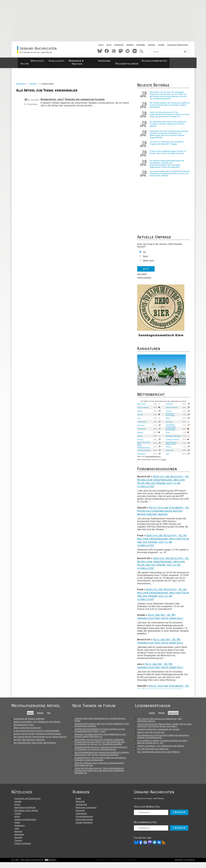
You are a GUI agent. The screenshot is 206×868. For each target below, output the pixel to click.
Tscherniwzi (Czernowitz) (172, 417)
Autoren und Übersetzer (25, 825)
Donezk (171, 449)
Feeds (17, 828)
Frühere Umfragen (148, 280)
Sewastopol (145, 457)
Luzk (142, 421)
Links (17, 834)
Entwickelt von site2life (185, 866)
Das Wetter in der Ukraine (26, 816)
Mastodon (121, 51)
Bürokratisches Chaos (24, 727)
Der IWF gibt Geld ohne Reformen (29, 742)
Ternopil (144, 417)
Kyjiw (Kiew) (145, 407)
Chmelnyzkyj (145, 424)
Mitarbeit (130, 45)
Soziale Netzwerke (86, 828)
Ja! (148, 255)
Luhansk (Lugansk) (144, 453)
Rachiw (143, 414)
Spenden (152, 45)
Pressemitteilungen (140, 61)
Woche (41, 716)
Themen (34, 85)
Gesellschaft (64, 61)
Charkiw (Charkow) (172, 442)
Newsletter (141, 45)
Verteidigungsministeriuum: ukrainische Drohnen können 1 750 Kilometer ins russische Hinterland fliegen (103, 751)
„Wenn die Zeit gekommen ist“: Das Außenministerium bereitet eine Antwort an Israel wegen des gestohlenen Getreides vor (170, 117)
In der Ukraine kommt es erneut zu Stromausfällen (37, 733)
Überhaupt (176, 716)
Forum (101, 45)
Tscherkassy (145, 432)
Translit (18, 819)
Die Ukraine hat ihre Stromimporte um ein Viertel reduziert (40, 739)
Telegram (128, 51)
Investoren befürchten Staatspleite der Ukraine (161, 732)
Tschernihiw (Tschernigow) (173, 428)
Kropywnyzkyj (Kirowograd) (173, 432)
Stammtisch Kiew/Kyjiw (25, 813)
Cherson (144, 442)
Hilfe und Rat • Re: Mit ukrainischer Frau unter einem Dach (164, 619)
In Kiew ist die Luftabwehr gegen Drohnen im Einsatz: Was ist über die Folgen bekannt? (170, 156)
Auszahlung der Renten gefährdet (29, 721)
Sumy (170, 435)
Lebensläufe (83, 819)
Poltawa (144, 435)
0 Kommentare (33, 106)
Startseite (22, 85)
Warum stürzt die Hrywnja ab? (27, 730)
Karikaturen (119, 45)
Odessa (144, 439)
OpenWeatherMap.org (156, 459)
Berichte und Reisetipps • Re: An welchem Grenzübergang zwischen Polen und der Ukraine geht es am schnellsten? (165, 484)
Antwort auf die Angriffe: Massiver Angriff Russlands (37, 736)
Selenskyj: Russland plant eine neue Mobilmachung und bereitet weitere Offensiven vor (102, 738)
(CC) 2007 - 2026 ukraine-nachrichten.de (27, 866)
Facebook (107, 51)
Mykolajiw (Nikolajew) (172, 439)
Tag (50, 716)
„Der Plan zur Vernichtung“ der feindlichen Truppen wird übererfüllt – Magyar (170, 146)
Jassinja (171, 414)
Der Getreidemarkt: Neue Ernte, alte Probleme (35, 745)
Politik (27, 61)
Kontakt (161, 45)
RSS (142, 51)
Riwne (170, 421)
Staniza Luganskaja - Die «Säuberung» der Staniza (37, 724)
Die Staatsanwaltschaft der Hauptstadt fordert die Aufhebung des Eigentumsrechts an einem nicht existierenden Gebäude (171, 176)
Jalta (170, 457)
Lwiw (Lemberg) (146, 410)
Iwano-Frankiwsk (174, 410)
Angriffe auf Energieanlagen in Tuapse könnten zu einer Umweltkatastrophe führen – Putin (102, 733)
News (114, 51)
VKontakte (135, 51)
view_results (145, 277)
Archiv (109, 45)
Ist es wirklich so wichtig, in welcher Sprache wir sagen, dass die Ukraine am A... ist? (165, 744)
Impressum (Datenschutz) (178, 45)
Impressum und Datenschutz (27, 804)
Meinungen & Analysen (91, 61)
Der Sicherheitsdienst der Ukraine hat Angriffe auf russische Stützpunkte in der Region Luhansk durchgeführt (170, 107)
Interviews (117, 61)
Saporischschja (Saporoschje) (173, 446)
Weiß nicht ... (153, 264)
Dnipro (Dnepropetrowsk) (147, 449)
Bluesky (100, 51)
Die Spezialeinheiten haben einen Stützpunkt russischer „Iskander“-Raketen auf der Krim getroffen (170, 127)
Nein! (149, 259)
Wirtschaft (44, 61)
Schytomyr (145, 428)
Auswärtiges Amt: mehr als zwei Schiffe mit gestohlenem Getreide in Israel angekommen (103, 762)
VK (163, 848)
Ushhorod (171, 407)
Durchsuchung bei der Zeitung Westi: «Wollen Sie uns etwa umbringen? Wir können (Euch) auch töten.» (167, 728)
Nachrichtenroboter (171, 61)
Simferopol (172, 453)
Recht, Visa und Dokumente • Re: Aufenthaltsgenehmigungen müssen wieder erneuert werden (165, 514)
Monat (31, 716)
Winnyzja (171, 424)
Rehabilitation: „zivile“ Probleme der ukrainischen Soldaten (73, 101)
